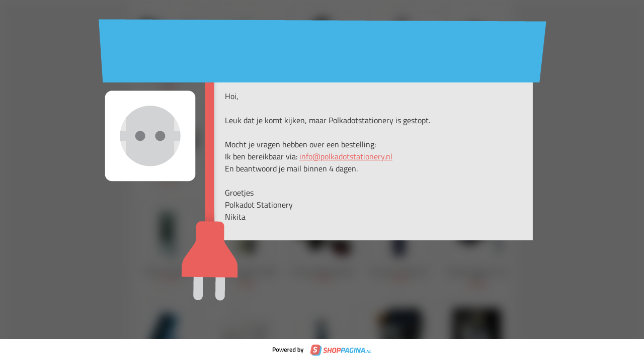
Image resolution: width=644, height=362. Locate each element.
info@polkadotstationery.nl (346, 156)
